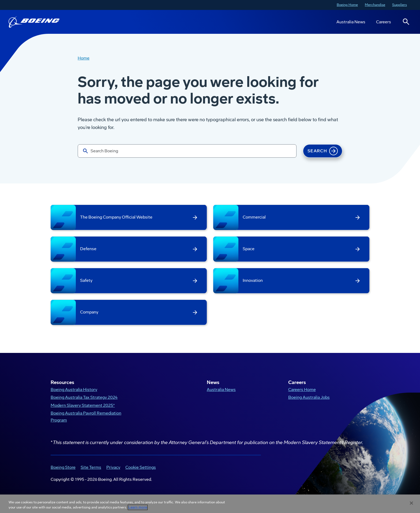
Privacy (113, 467)
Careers (384, 22)
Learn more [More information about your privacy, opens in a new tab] (138, 507)
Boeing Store (63, 467)
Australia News (351, 22)
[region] (210, 504)
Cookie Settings (141, 467)
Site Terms (91, 467)
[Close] (411, 503)
